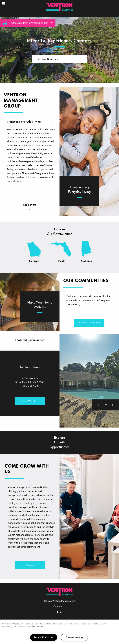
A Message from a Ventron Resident (28, 23)
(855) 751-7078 (30, 386)
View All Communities (89, 323)
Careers (30, 565)
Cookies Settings (74, 637)
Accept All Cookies (44, 637)
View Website (30, 401)
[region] (59, 632)
